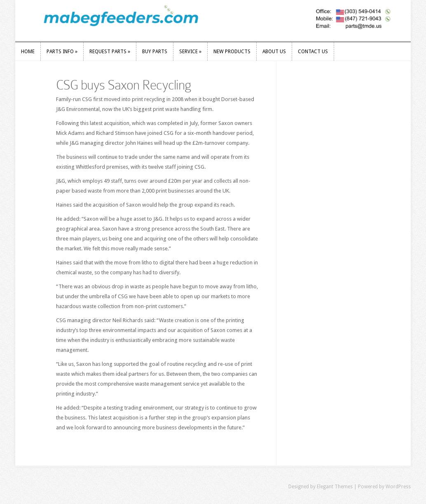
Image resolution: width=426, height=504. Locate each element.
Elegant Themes (335, 487)
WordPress (398, 487)
